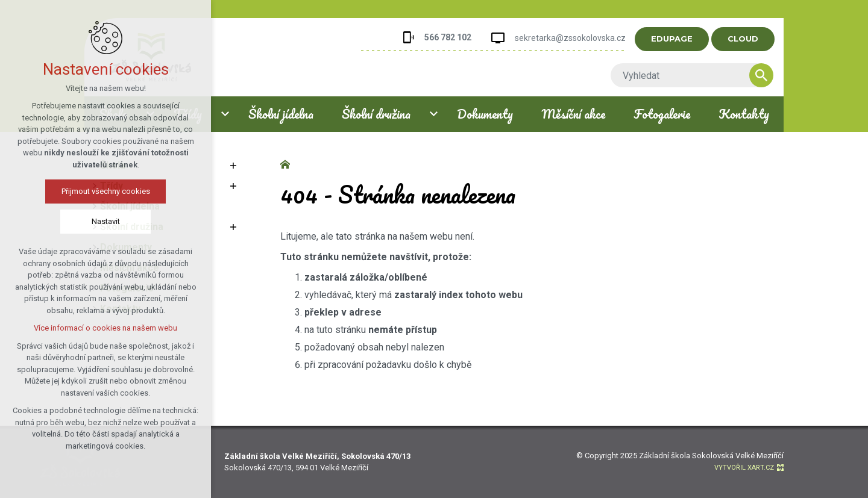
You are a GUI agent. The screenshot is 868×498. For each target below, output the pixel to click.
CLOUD (754, 39)
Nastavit (70, 221)
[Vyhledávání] (773, 75)
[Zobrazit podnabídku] (233, 166)
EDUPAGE (683, 39)
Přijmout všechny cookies (70, 191)
